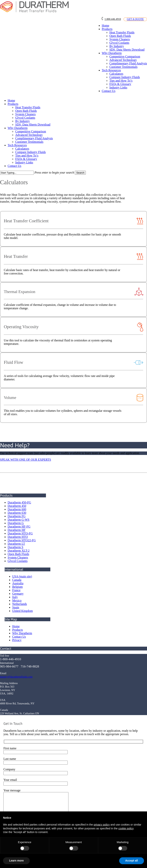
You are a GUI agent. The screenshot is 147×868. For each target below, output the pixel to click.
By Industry (22, 121)
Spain (16, 607)
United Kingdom (22, 611)
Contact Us (14, 166)
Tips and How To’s (27, 155)
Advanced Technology (29, 135)
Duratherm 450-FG (19, 502)
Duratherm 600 (17, 509)
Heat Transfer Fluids (28, 107)
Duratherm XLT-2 (19, 551)
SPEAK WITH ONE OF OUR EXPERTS (26, 460)
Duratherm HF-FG (19, 527)
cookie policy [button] (126, 828)
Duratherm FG (17, 516)
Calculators (22, 149)
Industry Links (24, 162)
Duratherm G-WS (18, 520)
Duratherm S (15, 547)
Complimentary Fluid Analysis (34, 138)
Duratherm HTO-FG (20, 533)
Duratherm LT (16, 544)
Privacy (17, 640)
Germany (18, 594)
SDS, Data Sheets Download (33, 125)
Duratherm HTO (18, 537)
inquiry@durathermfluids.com (16, 677)
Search (80, 173)
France (16, 590)
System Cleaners (25, 114)
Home (11, 100)
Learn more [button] (16, 861)
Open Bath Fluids (26, 111)
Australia (18, 583)
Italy (15, 597)
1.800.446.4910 (113, 19)
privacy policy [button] (102, 825)
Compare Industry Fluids (31, 152)
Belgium (17, 587)
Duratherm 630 (17, 513)
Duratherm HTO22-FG (22, 540)
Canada (17, 580)
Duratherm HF (17, 530)
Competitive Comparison (31, 131)
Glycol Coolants (25, 118)
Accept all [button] (132, 861)
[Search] (17, 173)
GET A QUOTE (135, 19)
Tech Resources (17, 145)
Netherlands (20, 604)
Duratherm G (16, 523)
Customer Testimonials (29, 142)
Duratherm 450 (17, 506)
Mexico (17, 600)
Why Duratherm (18, 128)
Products (13, 104)
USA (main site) (22, 576)
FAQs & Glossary (26, 159)
